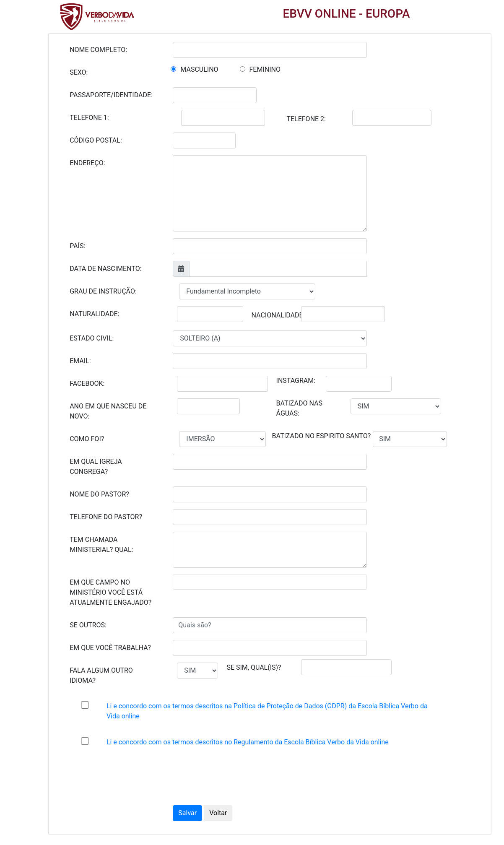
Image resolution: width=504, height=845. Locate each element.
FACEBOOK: (87, 383)
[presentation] (241, 778)
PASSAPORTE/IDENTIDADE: (111, 95)
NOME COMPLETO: (98, 50)
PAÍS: (77, 246)
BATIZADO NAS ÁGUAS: (299, 408)
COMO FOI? (87, 439)
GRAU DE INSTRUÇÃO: (103, 291)
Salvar (187, 813)
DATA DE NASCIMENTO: (105, 269)
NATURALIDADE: (94, 314)
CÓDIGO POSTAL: (96, 140)
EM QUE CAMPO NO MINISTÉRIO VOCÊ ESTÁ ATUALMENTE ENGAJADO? (110, 592)
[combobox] (270, 582)
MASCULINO (199, 69)
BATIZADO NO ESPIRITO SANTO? (322, 436)
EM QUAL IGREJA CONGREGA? (96, 467)
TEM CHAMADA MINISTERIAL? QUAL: (101, 545)
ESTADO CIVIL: (92, 338)
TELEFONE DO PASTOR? (106, 517)
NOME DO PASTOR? (99, 494)
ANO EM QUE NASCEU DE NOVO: (108, 411)
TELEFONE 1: (89, 118)
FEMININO (265, 69)
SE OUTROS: (88, 625)
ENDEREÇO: (87, 163)
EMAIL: (80, 361)
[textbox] (188, 582)
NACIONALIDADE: (278, 315)
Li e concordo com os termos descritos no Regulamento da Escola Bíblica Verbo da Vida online (248, 742)
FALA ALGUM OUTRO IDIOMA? (101, 675)
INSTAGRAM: (296, 381)
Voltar (218, 813)
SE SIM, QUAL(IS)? (254, 667)
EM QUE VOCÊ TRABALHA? (110, 648)
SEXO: (79, 72)
